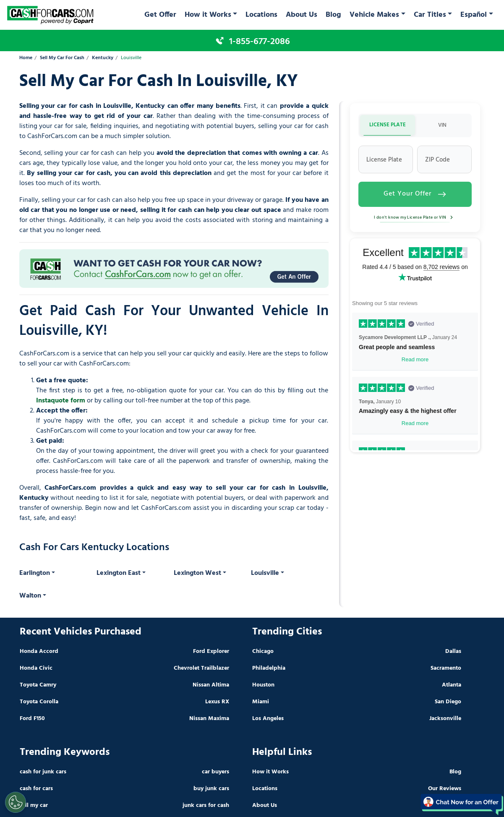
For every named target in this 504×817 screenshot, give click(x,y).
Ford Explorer (211, 651)
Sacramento (446, 668)
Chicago (263, 651)
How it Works (270, 772)
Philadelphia (269, 668)
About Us (302, 15)
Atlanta (452, 685)
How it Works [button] (208, 15)
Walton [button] (30, 596)
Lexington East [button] (119, 573)
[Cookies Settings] (16, 802)
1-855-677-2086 (260, 42)
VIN (442, 125)
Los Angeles (268, 719)
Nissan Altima (211, 685)
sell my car (34, 805)
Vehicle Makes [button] (374, 15)
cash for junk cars (43, 772)
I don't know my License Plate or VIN (415, 217)
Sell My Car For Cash (62, 58)
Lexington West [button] (197, 573)
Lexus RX (217, 702)
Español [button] (474, 15)
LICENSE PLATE (388, 125)
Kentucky (103, 58)
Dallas (453, 651)
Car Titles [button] (430, 15)
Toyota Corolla (39, 702)
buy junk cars (211, 789)
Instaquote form (61, 401)
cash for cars (36, 789)
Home (26, 58)
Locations (261, 15)
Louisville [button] (265, 573)
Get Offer (160, 15)
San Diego (448, 702)
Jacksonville (445, 719)
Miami (261, 702)
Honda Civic (36, 668)
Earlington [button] (35, 573)
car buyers (215, 772)
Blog (333, 15)
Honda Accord (39, 651)
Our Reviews (445, 789)
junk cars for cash (206, 805)
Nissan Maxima (209, 719)
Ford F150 (32, 719)
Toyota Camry (38, 685)
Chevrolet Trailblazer (201, 668)
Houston (263, 685)
